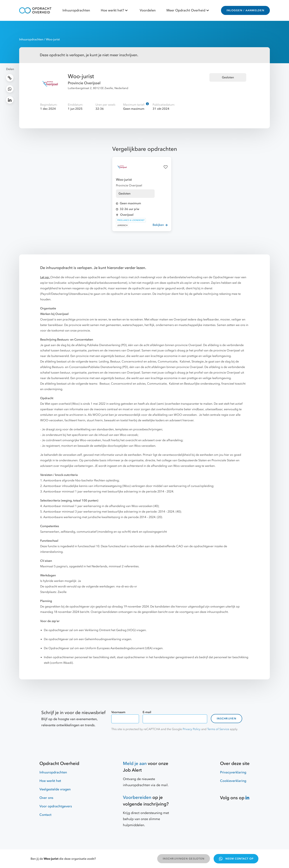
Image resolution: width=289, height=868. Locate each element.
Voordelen (148, 10)
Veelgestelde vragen (55, 789)
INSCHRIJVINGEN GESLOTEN (184, 859)
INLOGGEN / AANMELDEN (245, 10)
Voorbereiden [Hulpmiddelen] (137, 797)
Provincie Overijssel (84, 83)
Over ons (46, 798)
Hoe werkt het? (115, 10)
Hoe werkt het (50, 781)
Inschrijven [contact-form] (227, 719)
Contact (45, 815)
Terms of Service (218, 729)
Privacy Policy (192, 729)
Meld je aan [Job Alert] (135, 764)
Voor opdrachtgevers (56, 806)
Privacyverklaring (233, 772)
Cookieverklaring (233, 781)
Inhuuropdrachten (76, 10)
